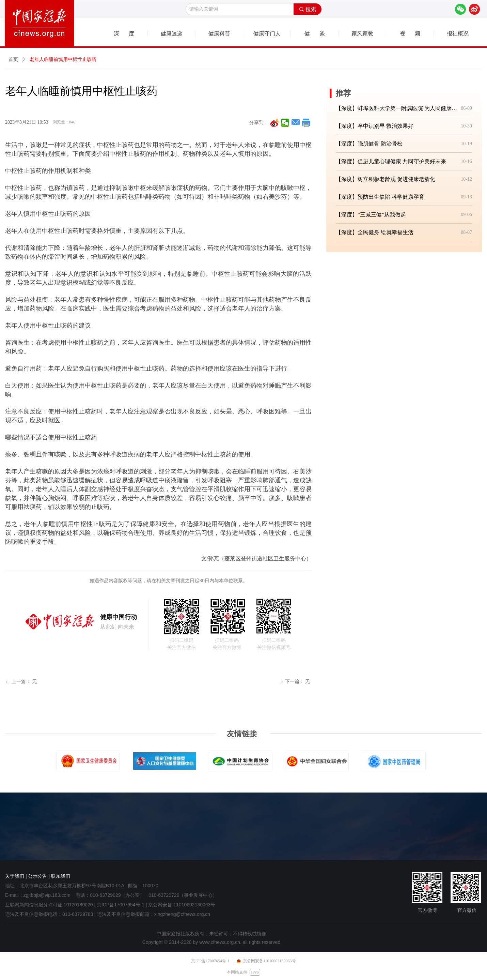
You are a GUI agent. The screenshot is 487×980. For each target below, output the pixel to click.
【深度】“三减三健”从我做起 (371, 215)
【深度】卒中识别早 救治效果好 (375, 126)
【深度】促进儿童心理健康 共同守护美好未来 (391, 161)
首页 (13, 59)
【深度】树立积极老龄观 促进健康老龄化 (386, 179)
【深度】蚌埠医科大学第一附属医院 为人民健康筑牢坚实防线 (397, 108)
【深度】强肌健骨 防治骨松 (369, 144)
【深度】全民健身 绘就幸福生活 (375, 232)
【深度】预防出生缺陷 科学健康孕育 (380, 197)
